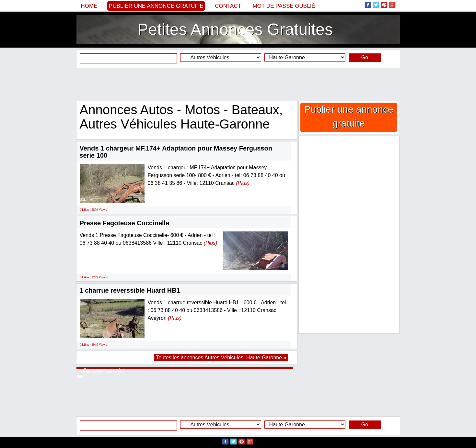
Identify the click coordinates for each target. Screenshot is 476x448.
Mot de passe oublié (284, 6)
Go (365, 57)
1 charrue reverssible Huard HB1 (130, 290)
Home (89, 6)
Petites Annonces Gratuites (235, 29)
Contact (228, 6)
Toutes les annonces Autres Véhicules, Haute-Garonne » (221, 358)
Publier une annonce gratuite (156, 6)
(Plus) (243, 183)
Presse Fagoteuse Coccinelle (125, 223)
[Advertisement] (238, 84)
